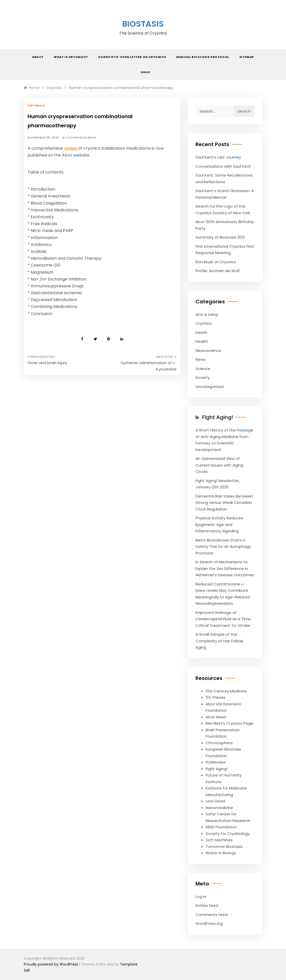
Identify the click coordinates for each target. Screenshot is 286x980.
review (70, 148)
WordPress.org (209, 923)
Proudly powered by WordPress (51, 964)
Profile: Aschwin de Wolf (218, 271)
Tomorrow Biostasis (224, 846)
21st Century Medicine (226, 691)
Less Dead (215, 801)
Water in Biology (221, 853)
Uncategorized (210, 387)
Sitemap (247, 57)
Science (203, 369)
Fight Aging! (218, 417)
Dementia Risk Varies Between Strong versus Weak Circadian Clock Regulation (224, 503)
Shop (145, 72)
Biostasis (143, 24)
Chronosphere (219, 743)
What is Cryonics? (71, 57)
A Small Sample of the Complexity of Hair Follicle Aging (219, 641)
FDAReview (216, 762)
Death (201, 332)
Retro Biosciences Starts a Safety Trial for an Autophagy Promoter (223, 547)
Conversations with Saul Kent (223, 166)
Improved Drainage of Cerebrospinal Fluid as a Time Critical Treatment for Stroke (223, 619)
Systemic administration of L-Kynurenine (149, 366)
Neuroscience (208, 351)
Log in (201, 897)
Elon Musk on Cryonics (216, 262)
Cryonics (36, 105)
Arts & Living (207, 314)
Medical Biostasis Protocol (203, 57)
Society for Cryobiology (228, 834)
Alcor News (216, 717)
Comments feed (211, 915)
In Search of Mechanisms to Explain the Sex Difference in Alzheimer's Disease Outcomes (225, 568)
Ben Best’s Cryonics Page (229, 723)
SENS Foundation (221, 827)
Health (202, 341)
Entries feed (207, 905)
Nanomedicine (219, 808)
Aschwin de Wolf (82, 138)
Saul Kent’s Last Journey (218, 157)
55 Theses (216, 697)
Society (203, 377)
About (38, 57)
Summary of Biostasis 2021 (220, 237)
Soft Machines (219, 840)
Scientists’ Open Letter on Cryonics (132, 57)
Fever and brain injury (47, 363)
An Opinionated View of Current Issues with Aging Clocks (219, 465)
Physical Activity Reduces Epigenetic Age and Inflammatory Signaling (219, 524)
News (201, 359)
